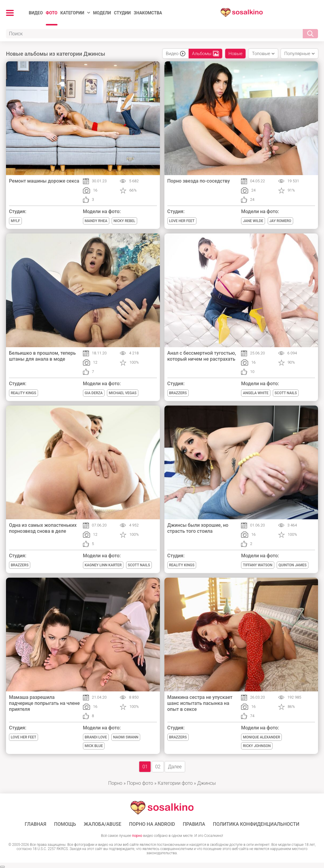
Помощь (65, 824)
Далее (175, 767)
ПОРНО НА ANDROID (152, 824)
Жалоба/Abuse (103, 824)
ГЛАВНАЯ (35, 824)
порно (137, 836)
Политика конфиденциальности (256, 824)
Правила (194, 824)
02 (158, 767)
